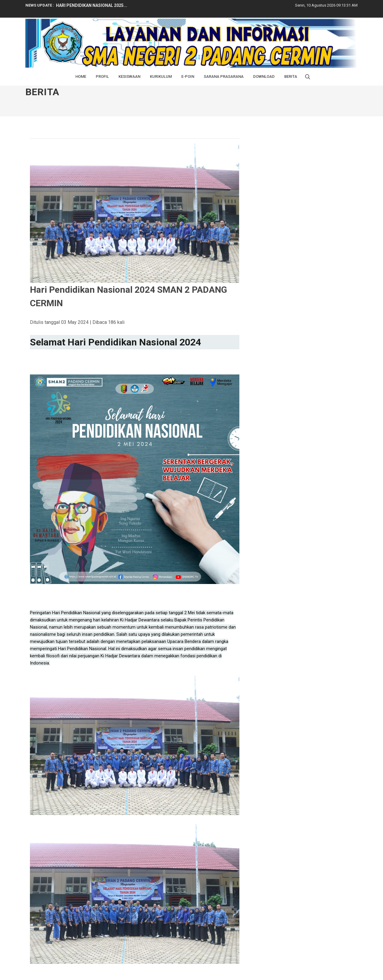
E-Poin (188, 76)
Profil (102, 76)
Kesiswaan (129, 76)
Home (81, 76)
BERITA (291, 76)
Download (264, 76)
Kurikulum (161, 76)
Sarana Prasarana (224, 76)
